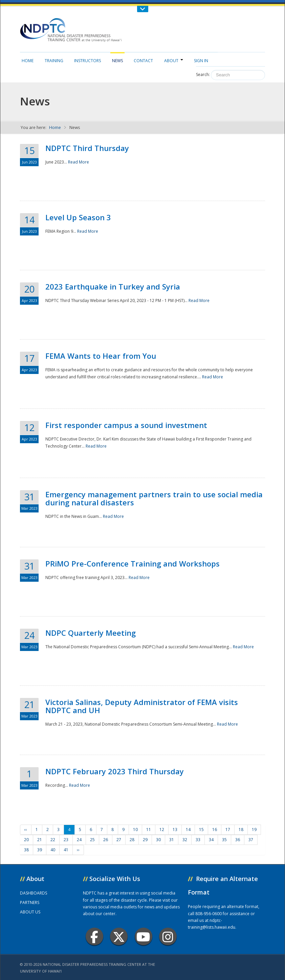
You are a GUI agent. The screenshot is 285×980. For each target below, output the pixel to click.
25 (92, 840)
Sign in (201, 61)
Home (28, 61)
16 (215, 830)
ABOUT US (30, 912)
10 (135, 830)
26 (106, 840)
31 (172, 840)
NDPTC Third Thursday (87, 148)
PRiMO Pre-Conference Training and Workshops (133, 563)
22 (53, 840)
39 (40, 850)
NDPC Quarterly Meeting (91, 633)
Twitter (119, 937)
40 (53, 850)
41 (66, 850)
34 (211, 840)
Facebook (94, 937)
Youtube (143, 937)
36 (238, 840)
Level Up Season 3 (78, 217)
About (174, 61)
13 (175, 830)
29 (145, 840)
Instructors (87, 61)
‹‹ (26, 830)
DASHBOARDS (34, 893)
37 (251, 840)
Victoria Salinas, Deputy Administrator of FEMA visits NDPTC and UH (142, 706)
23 (66, 840)
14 (188, 830)
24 (79, 840)
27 (119, 840)
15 (201, 830)
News (117, 61)
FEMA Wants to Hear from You (101, 356)
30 (158, 840)
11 (149, 830)
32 (185, 840)
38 (26, 850)
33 (198, 840)
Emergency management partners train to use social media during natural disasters (154, 498)
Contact (143, 61)
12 (162, 830)
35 (224, 840)
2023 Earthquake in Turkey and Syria (113, 286)
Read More (79, 162)
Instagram (168, 937)
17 (228, 830)
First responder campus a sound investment (126, 425)
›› (78, 850)
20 (26, 840)
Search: (203, 74)
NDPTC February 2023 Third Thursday (115, 771)
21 (40, 840)
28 (132, 840)
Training (54, 61)
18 (241, 830)
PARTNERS (30, 902)
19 (254, 830)
